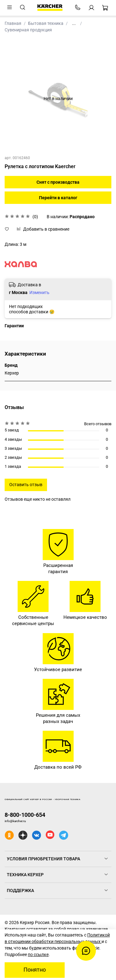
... (74, 23)
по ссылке (38, 955)
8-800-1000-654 (25, 815)
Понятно (35, 970)
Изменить (39, 292)
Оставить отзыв (26, 485)
